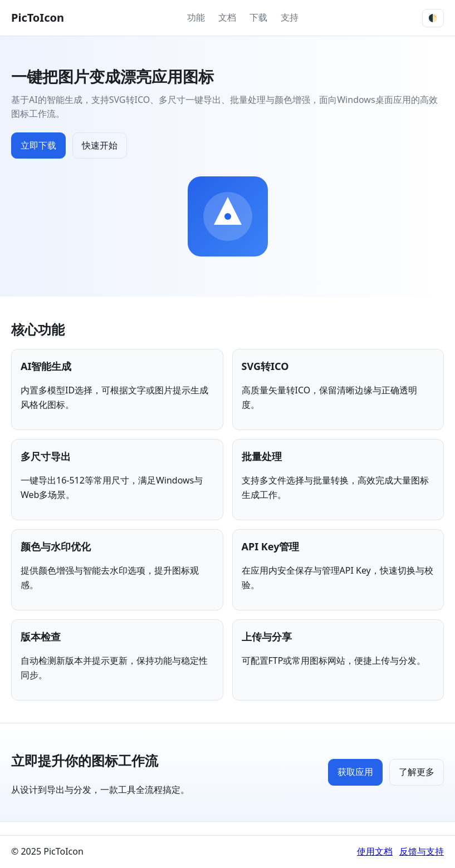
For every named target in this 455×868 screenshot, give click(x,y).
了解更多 (417, 772)
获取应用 (355, 772)
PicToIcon (38, 18)
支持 (290, 17)
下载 (258, 17)
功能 (196, 17)
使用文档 (375, 851)
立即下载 (38, 145)
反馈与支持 (422, 851)
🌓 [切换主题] (433, 18)
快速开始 (100, 145)
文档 (227, 17)
